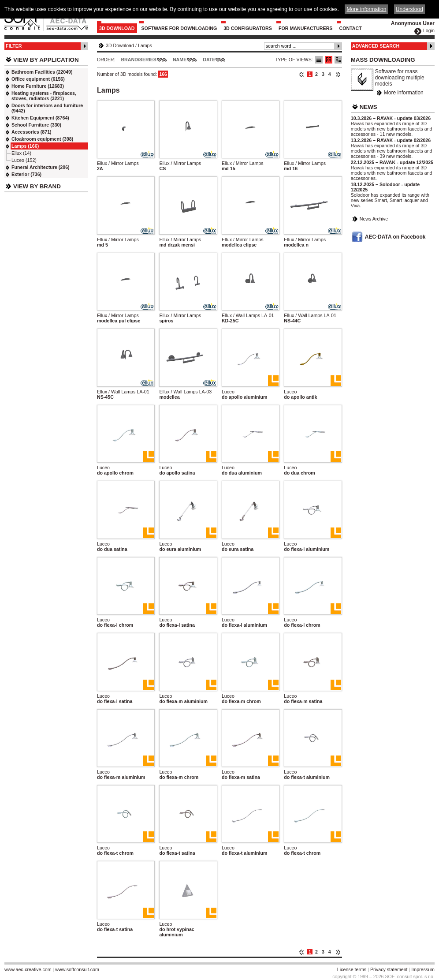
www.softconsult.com (77, 969)
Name (180, 60)
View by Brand (37, 186)
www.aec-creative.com (28, 969)
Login (429, 30)
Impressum (423, 969)
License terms (352, 969)
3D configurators (248, 28)
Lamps (145, 45)
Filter (14, 46)
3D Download (117, 28)
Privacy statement (389, 969)
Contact (350, 28)
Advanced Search (376, 46)
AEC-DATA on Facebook (395, 237)
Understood (409, 9)
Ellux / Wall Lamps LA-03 (185, 392)
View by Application (46, 60)
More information (404, 93)
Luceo (228, 392)
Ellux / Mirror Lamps (118, 163)
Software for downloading (179, 28)
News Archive (374, 219)
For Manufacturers (306, 28)
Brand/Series (139, 60)
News (368, 107)
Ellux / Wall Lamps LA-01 (248, 315)
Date (209, 60)
